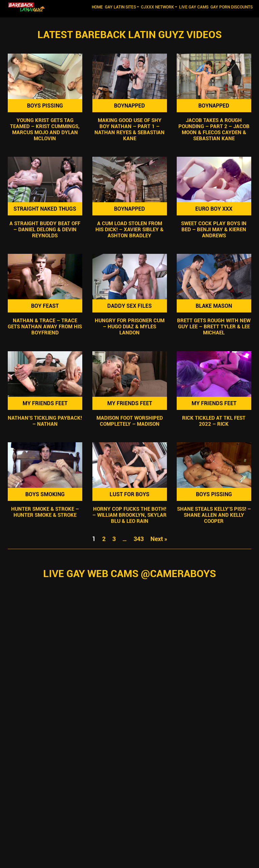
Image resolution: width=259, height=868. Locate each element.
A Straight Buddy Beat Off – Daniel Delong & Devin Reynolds (45, 230)
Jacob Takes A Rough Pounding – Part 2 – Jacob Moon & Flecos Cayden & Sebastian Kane (214, 129)
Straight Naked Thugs (45, 209)
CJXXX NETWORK (157, 7)
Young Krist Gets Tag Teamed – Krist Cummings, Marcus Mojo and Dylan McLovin (45, 129)
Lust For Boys (129, 494)
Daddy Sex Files (129, 306)
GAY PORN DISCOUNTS (232, 7)
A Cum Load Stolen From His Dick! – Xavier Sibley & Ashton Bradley (129, 230)
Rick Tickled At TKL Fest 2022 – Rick (214, 421)
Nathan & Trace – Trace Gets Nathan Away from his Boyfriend (45, 327)
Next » (159, 539)
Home (98, 7)
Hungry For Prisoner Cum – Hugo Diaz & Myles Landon (129, 327)
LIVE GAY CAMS (194, 7)
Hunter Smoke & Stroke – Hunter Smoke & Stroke (45, 512)
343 (139, 539)
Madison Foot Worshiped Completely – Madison (129, 421)
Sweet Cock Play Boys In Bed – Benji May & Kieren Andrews (214, 230)
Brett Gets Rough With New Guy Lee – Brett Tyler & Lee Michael (214, 327)
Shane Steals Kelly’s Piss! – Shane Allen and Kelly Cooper (214, 515)
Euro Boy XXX (214, 209)
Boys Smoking (45, 494)
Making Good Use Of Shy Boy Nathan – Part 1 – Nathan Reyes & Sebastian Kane (129, 129)
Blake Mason (214, 306)
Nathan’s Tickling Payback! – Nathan (45, 421)
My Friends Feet (45, 403)
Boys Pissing (45, 106)
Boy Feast (45, 306)
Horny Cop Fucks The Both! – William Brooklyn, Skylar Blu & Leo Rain (129, 515)
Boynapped (129, 106)
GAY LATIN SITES (120, 7)
